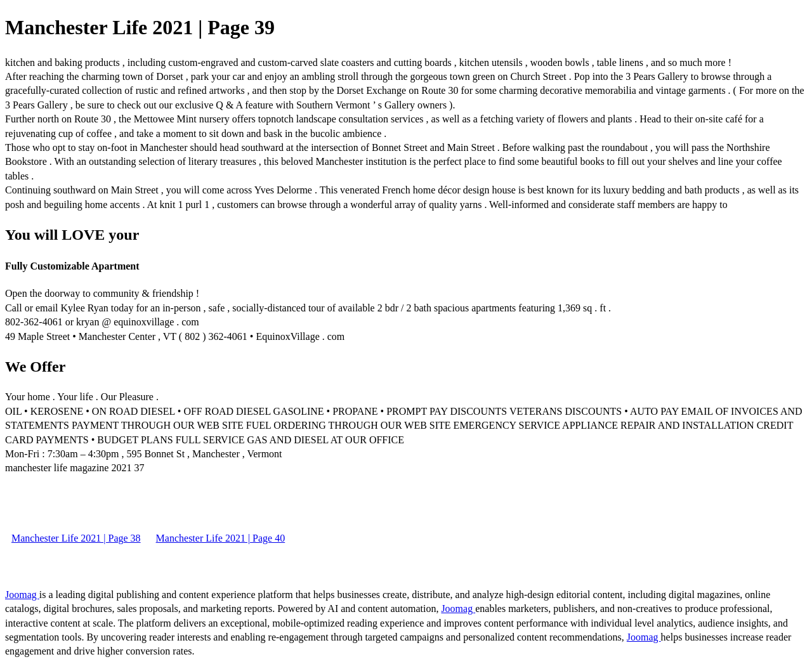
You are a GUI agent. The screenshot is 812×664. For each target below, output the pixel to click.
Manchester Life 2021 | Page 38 (76, 538)
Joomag (22, 595)
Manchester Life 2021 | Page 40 (221, 538)
